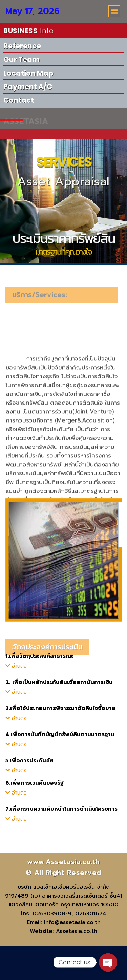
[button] (114, 11)
